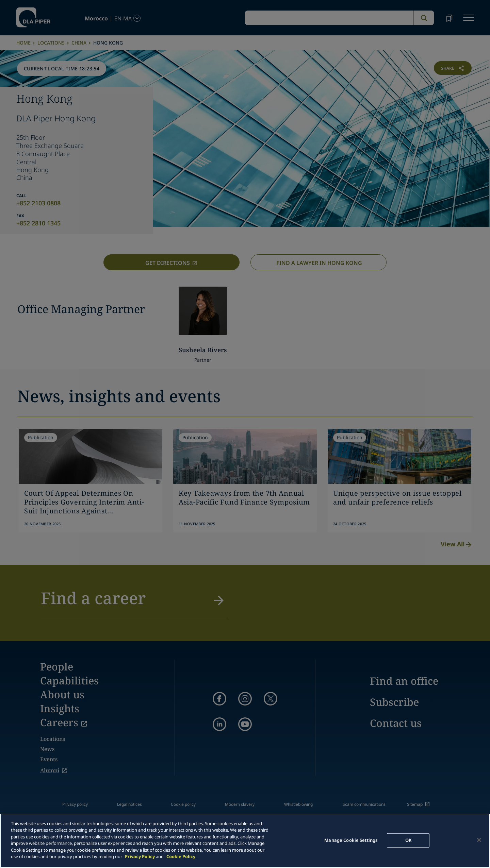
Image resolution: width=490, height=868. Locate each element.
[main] (245, 841)
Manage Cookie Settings (351, 840)
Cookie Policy (181, 856)
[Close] (479, 840)
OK (408, 840)
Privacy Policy (140, 856)
